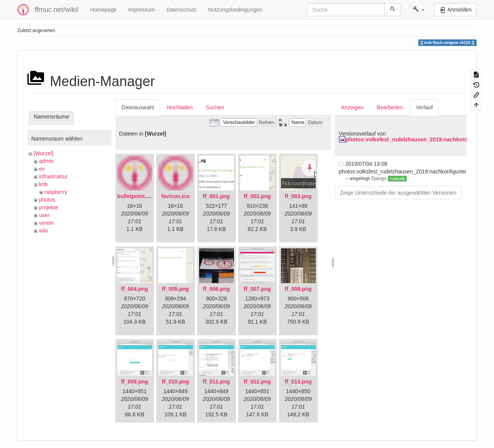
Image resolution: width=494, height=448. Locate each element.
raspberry (56, 192)
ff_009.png (135, 382)
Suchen (215, 107)
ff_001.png (217, 196)
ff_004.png (135, 289)
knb (43, 184)
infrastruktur (53, 176)
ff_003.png (298, 196)
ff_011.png (217, 382)
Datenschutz (181, 10)
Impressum (141, 10)
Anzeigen (352, 107)
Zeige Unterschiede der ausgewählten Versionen (398, 193)
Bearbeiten (390, 107)
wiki (43, 231)
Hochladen (180, 107)
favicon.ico (175, 196)
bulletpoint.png (137, 196)
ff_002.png (257, 196)
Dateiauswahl (138, 107)
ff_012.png (257, 382)
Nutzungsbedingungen (235, 10)
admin (46, 161)
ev (42, 169)
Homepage (104, 10)
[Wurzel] (43, 153)
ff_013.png (298, 382)
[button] (419, 10)
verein (46, 223)
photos (47, 200)
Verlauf (425, 107)
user (44, 215)
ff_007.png (257, 289)
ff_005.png (176, 289)
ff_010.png (176, 382)
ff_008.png (298, 289)
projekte (49, 207)
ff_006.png (217, 289)
